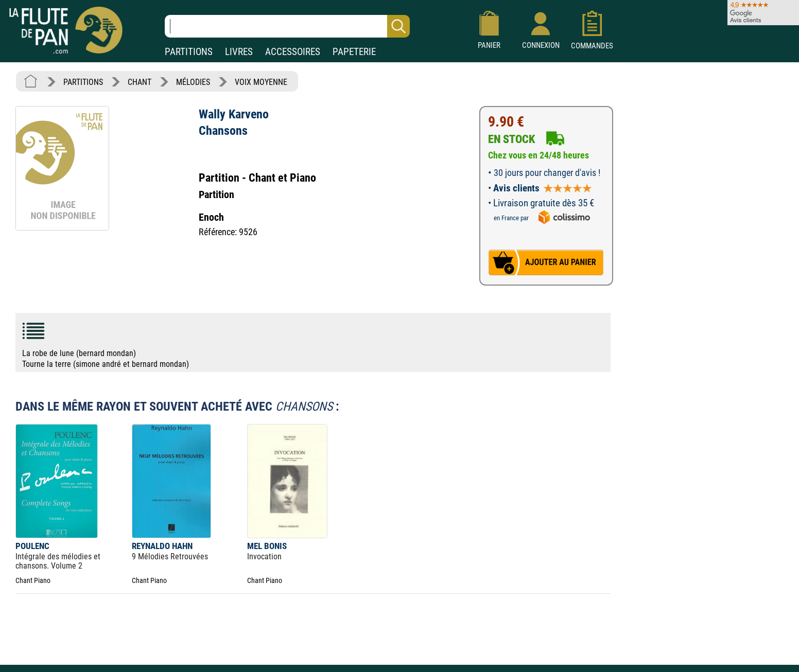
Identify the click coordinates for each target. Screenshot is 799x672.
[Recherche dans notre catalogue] (287, 26)
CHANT (140, 82)
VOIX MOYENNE (261, 82)
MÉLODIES (193, 82)
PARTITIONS (189, 52)
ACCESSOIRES (293, 52)
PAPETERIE (354, 52)
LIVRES (239, 52)
